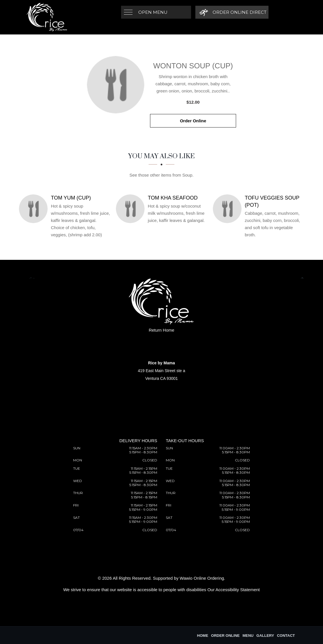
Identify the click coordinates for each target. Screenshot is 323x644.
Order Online (193, 121)
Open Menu (153, 12)
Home (203, 636)
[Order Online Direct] (232, 12)
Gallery (265, 636)
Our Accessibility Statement (234, 590)
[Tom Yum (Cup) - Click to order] (35, 209)
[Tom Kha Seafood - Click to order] (132, 209)
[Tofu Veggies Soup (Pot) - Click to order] (229, 209)
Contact (286, 636)
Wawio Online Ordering (202, 578)
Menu (248, 636)
